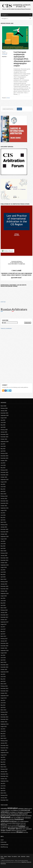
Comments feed (4, 845)
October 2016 (4, 648)
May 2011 (3, 788)
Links (19, 856)
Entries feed (4, 842)
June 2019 (3, 572)
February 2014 (4, 712)
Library (28, 856)
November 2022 (4, 475)
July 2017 (3, 627)
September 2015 (5, 672)
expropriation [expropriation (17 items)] (28, 816)
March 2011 (3, 793)
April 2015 (3, 681)
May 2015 (3, 679)
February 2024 (4, 453)
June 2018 (3, 601)
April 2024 (3, 451)
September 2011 (5, 781)
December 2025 (4, 413)
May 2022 (3, 489)
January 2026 (4, 411)
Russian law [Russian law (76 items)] (13, 829)
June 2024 (3, 446)
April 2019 (3, 577)
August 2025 (4, 418)
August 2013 (4, 726)
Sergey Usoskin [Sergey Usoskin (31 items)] (6, 830)
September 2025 (5, 415)
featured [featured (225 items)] (5, 817)
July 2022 (3, 484)
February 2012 (4, 769)
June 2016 (3, 658)
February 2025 (4, 430)
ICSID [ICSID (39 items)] (18, 818)
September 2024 (5, 442)
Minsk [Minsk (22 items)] (14, 823)
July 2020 (3, 541)
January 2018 (4, 613)
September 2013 (5, 724)
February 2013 (4, 741)
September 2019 (5, 565)
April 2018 (3, 605)
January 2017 (4, 641)
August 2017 (4, 624)
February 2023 (4, 470)
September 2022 (5, 480)
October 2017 (4, 620)
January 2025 (4, 432)
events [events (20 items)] (23, 816)
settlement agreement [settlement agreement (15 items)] (16, 831)
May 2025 (3, 425)
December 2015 (4, 665)
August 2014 (4, 698)
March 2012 (3, 767)
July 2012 (3, 757)
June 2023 (3, 465)
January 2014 (4, 715)
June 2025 (3, 423)
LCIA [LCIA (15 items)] (18, 822)
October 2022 (4, 477)
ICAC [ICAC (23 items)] (12, 818)
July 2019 (3, 570)
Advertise (23, 856)
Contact (2, 858)
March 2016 (3, 662)
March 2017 (3, 636)
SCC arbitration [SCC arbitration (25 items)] (27, 829)
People (9, 856)
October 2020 (4, 534)
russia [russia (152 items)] (22, 827)
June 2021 (3, 515)
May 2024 (3, 449)
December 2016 (4, 643)
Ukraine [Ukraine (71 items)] (19, 832)
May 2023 (3, 468)
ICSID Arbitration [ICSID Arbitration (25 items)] (26, 818)
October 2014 (4, 693)
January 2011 (4, 798)
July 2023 (3, 463)
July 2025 (3, 420)
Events (8, 98)
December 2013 (4, 717)
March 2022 (3, 494)
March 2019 (3, 579)
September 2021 (5, 508)
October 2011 (4, 779)
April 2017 (3, 634)
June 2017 (3, 629)
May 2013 (3, 734)
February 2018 (4, 610)
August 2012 (4, 755)
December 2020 (4, 529)
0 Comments (5, 54)
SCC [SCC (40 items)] (21, 829)
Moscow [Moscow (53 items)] (4, 825)
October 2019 (4, 563)
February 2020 (4, 553)
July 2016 (3, 655)
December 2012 (4, 745)
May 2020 (3, 546)
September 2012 (5, 753)
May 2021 (3, 518)
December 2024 (4, 434)
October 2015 (4, 670)
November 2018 (4, 589)
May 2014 (3, 705)
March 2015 (3, 684)
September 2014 (5, 696)
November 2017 (4, 617)
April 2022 (3, 491)
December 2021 (4, 501)
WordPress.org (4, 847)
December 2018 (4, 586)
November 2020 (4, 532)
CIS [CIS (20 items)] (19, 810)
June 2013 (3, 731)
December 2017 (4, 615)
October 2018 (4, 591)
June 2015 (3, 677)
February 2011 (4, 795)
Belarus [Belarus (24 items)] (16, 810)
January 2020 (4, 556)
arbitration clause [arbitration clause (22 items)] (23, 809)
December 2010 (4, 800)
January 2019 (4, 584)
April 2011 (3, 791)
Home (2, 856)
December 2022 (4, 472)
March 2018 (3, 608)
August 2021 (4, 510)
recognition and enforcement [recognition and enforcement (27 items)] (10, 827)
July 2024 (3, 444)
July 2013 (3, 729)
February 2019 (4, 582)
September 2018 (5, 594)
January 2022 (4, 499)
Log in (2, 840)
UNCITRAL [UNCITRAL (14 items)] (26, 832)
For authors (14, 856)
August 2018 (4, 596)
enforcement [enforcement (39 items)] (23, 814)
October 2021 (4, 506)
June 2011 (3, 786)
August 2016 (4, 653)
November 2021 (4, 503)
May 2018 (3, 603)
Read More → (5, 57)
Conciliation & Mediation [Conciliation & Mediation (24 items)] (16, 812)
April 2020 (3, 548)
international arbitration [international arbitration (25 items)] (7, 820)
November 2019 (4, 560)
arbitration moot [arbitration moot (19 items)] (9, 810)
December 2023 (4, 456)
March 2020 (3, 551)
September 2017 (5, 622)
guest (4, 52)
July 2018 (3, 598)
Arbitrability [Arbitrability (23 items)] (4, 809)
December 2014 (4, 689)
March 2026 (3, 406)
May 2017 (3, 632)
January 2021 (4, 527)
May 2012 (3, 762)
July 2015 (3, 674)
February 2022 (4, 496)
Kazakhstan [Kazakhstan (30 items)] (13, 821)
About (5, 856)
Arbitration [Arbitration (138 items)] (13, 808)
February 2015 (4, 686)
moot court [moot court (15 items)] (23, 823)
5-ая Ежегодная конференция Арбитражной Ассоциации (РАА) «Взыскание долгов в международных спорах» (22, 59)
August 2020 (4, 539)
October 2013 (4, 722)
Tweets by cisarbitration (6, 328)
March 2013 (3, 738)
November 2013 (4, 719)
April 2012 (3, 764)
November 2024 (4, 437)
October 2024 (4, 439)
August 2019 (4, 567)
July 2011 (3, 783)
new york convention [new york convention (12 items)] (12, 825)
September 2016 (5, 651)
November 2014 (4, 691)
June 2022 (3, 487)
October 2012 (4, 750)
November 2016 (4, 646)
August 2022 (4, 482)
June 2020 (3, 544)
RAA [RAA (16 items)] (25, 825)
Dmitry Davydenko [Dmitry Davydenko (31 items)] (12, 814)
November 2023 (4, 458)
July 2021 (3, 513)
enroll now (3, 302)
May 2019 (3, 575)
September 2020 (5, 537)
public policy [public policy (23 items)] (20, 825)
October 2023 (4, 461)
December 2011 (4, 774)
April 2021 (3, 520)
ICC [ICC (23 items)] (15, 818)
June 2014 (3, 703)
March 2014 (3, 710)
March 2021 (3, 522)
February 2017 (4, 639)
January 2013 (4, 743)
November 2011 (4, 776)
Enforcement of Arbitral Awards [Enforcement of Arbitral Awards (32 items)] (11, 816)
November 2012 (4, 748)
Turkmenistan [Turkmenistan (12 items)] (13, 832)
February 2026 (4, 408)
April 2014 (3, 708)
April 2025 (3, 427)
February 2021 (4, 525)
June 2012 (3, 760)
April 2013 (3, 736)
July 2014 (3, 700)
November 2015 (4, 667)
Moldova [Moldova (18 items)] (18, 823)
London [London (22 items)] (22, 821)
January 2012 (4, 772)
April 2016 (3, 660)
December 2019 (4, 558)
